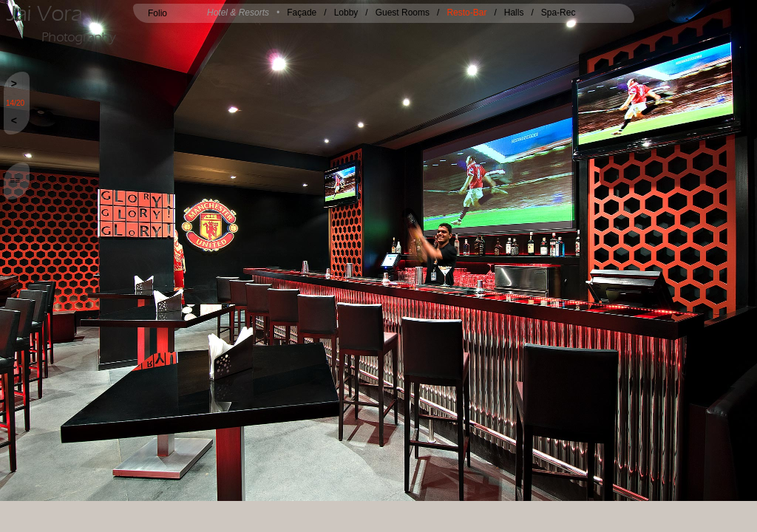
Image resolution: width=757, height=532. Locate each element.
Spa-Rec (559, 13)
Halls (514, 13)
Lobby (346, 13)
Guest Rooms (403, 13)
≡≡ (15, 180)
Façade (302, 13)
